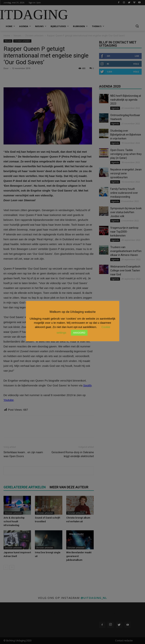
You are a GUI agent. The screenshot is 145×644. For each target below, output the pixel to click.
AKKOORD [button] (79, 333)
